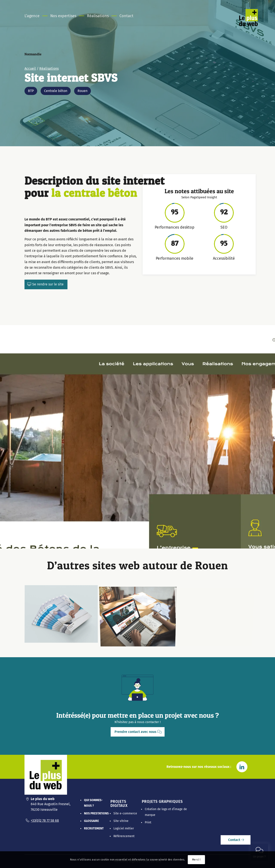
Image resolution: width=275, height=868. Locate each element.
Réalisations (49, 74)
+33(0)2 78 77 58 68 (45, 821)
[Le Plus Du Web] (254, 22)
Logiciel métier (124, 828)
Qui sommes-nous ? (93, 803)
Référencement (124, 836)
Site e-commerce (125, 813)
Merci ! (196, 860)
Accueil (30, 74)
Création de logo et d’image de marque (166, 812)
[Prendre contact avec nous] (138, 732)
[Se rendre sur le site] (46, 284)
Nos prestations (96, 813)
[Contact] (236, 840)
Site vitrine (121, 821)
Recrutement (94, 828)
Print (148, 822)
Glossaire (91, 821)
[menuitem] (35, 16)
